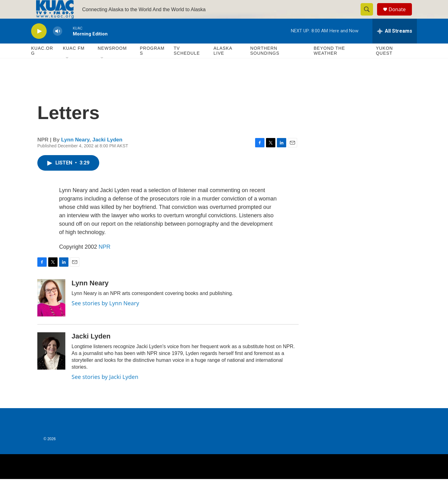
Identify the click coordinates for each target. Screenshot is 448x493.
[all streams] (395, 45)
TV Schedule (187, 65)
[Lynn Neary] (51, 312)
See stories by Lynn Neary (105, 317)
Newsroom (112, 62)
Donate (401, 16)
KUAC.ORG (42, 65)
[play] (39, 45)
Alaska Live (223, 65)
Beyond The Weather (329, 65)
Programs (152, 65)
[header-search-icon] (370, 16)
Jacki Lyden (107, 154)
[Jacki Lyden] (51, 365)
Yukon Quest (384, 65)
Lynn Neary (75, 154)
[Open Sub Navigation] (68, 72)
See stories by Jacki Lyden (105, 391)
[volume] (58, 45)
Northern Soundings (265, 65)
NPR (105, 261)
